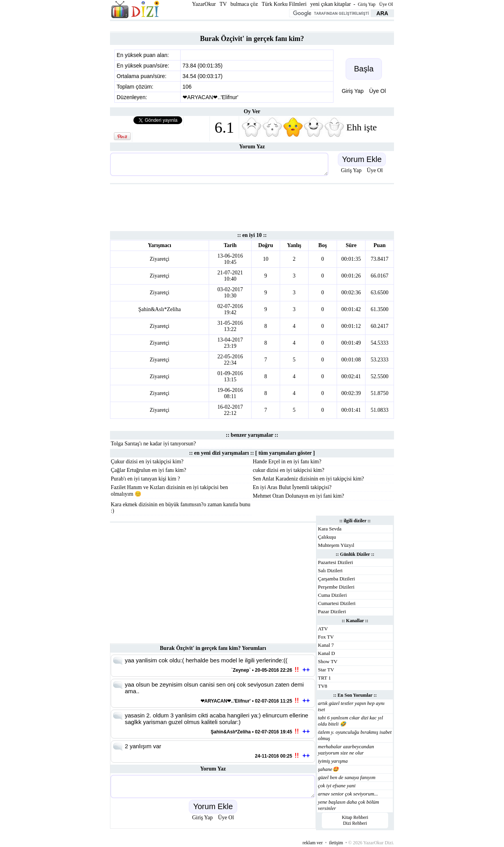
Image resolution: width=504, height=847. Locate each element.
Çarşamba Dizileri (336, 579)
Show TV (328, 661)
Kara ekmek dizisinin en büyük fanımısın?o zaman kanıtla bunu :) (181, 508)
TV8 (323, 686)
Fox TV (326, 637)
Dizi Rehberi (355, 823)
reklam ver (313, 843)
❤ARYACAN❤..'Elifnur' (210, 97)
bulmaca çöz (244, 4)
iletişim (336, 843)
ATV (323, 629)
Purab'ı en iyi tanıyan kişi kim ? (146, 479)
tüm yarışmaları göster (285, 453)
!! (297, 670)
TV (223, 4)
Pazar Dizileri (332, 611)
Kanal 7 (326, 645)
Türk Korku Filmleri (284, 4)
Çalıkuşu (327, 537)
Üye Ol (386, 4)
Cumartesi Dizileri (337, 603)
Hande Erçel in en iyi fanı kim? (287, 462)
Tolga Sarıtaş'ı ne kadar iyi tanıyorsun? (153, 444)
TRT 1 (324, 678)
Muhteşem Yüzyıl (336, 545)
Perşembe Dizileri (336, 587)
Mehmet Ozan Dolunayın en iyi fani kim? (298, 496)
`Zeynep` (241, 670)
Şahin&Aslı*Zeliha (160, 309)
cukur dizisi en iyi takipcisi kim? (288, 470)
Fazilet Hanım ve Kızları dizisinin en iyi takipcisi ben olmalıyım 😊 (169, 491)
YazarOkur (204, 4)
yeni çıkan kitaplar (330, 4)
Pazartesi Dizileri (335, 562)
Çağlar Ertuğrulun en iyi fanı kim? (148, 470)
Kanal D (327, 653)
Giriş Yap (366, 4)
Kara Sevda (330, 529)
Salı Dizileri (330, 570)
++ (306, 670)
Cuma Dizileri (332, 595)
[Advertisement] (252, 26)
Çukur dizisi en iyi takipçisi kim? (147, 462)
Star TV (326, 670)
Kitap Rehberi (355, 817)
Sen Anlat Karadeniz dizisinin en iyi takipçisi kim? (308, 479)
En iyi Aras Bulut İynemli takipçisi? (292, 487)
